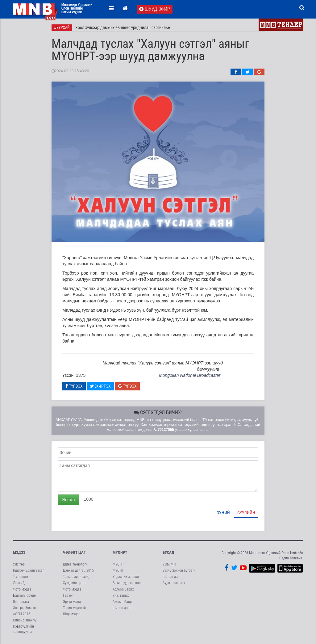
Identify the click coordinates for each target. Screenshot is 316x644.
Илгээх (69, 500)
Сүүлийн (246, 513)
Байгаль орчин (24, 596)
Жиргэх (100, 386)
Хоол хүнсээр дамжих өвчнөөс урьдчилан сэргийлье (123, 28)
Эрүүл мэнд (72, 602)
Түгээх (74, 386)
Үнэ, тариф (121, 596)
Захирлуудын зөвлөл (129, 583)
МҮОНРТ (120, 552)
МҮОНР (118, 565)
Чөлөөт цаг (74, 552)
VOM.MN (169, 565)
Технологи (21, 577)
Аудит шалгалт (174, 583)
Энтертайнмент (25, 608)
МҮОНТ (118, 571)
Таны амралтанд (76, 577)
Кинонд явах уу (25, 621)
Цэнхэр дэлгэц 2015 (78, 571)
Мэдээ (19, 552)
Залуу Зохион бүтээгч (179, 571)
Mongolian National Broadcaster (190, 376)
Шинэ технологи (75, 565)
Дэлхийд (20, 583)
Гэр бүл (69, 596)
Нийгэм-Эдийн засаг (28, 571)
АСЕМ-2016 (22, 614)
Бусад (168, 552)
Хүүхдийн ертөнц (76, 583)
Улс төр (19, 565)
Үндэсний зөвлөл (126, 577)
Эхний (223, 513)
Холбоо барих (123, 589)
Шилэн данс (122, 608)
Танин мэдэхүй (74, 608)
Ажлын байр (122, 602)
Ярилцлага (21, 602)
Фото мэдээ (22, 589)
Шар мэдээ (72, 614)
